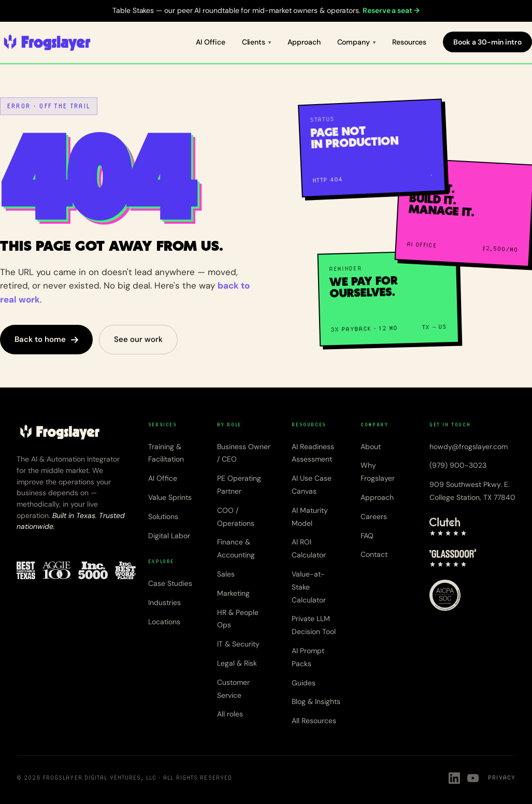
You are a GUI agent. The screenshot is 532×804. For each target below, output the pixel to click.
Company (354, 42)
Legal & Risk (237, 663)
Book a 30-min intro (487, 42)
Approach (304, 42)
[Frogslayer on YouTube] (473, 778)
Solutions (163, 516)
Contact (374, 554)
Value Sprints (170, 497)
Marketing (233, 593)
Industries (164, 602)
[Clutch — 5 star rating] (448, 527)
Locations (164, 622)
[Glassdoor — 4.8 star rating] (453, 558)
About (371, 447)
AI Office (210, 42)
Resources (409, 42)
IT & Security (238, 644)
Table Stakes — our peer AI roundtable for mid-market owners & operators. (266, 10)
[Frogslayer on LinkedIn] (454, 778)
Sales (226, 574)
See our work (138, 339)
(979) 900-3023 (458, 465)
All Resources (314, 721)
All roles (230, 714)
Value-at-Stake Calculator (309, 587)
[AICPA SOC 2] (445, 595)
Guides (304, 683)
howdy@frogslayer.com (469, 447)
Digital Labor (169, 536)
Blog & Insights (316, 701)
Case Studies (170, 583)
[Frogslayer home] (47, 42)
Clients (254, 42)
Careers (374, 516)
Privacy (502, 778)
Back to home (46, 339)
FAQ (367, 536)
